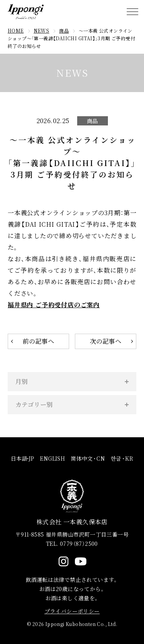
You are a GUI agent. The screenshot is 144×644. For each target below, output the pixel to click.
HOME (16, 30)
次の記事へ (106, 341)
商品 (64, 30)
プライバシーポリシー (72, 611)
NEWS (42, 30)
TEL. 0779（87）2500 (72, 544)
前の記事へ (38, 341)
